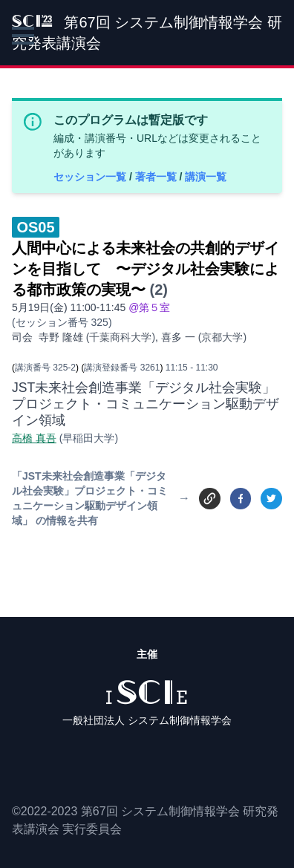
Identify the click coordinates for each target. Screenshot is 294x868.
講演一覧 (206, 177)
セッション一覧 (91, 177)
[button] (23, 36)
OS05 (35, 227)
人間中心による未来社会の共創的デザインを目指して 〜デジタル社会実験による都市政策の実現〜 (146, 269)
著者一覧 (157, 177)
